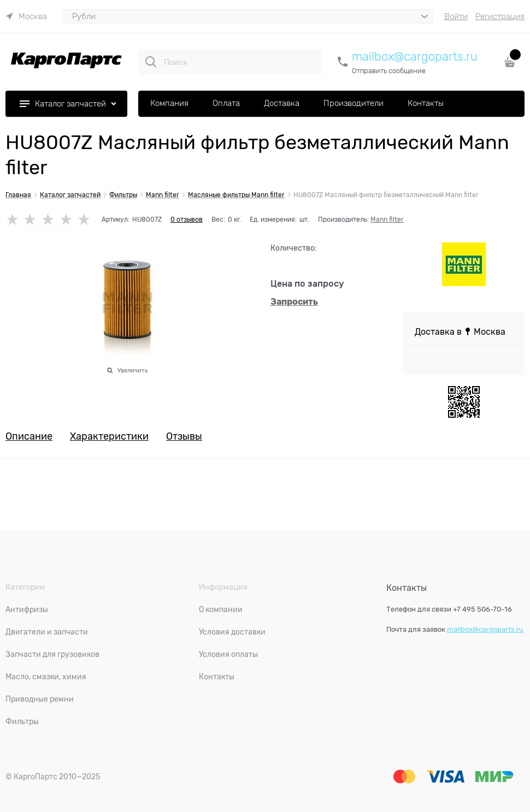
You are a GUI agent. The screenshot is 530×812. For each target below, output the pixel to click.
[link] (26, 16)
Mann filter (387, 220)
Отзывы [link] (184, 437)
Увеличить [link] (132, 370)
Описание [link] (29, 437)
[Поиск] (151, 62)
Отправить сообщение (389, 71)
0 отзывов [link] (187, 220)
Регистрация (500, 16)
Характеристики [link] (109, 437)
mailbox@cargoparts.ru (415, 57)
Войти (456, 16)
